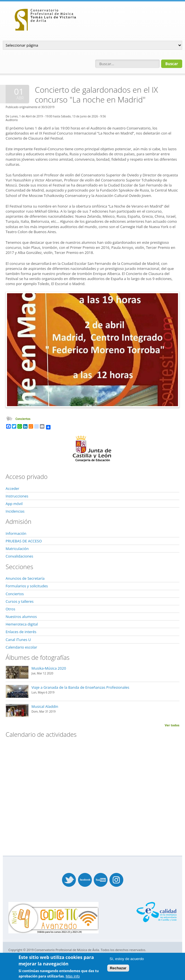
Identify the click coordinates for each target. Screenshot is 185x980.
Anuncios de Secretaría (25, 578)
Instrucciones (17, 496)
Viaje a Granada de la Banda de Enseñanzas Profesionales (80, 687)
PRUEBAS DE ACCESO (24, 541)
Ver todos (172, 725)
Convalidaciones (19, 556)
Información (16, 533)
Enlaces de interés (21, 632)
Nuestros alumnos (21, 617)
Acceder (12, 488)
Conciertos (23, 419)
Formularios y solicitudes (27, 586)
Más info (73, 976)
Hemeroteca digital (22, 624)
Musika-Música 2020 (49, 668)
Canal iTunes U (18, 640)
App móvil (14, 504)
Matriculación (17, 549)
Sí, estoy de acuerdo (127, 959)
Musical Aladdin (45, 706)
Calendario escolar (21, 647)
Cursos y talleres (20, 601)
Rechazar (118, 968)
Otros (10, 609)
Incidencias (15, 511)
